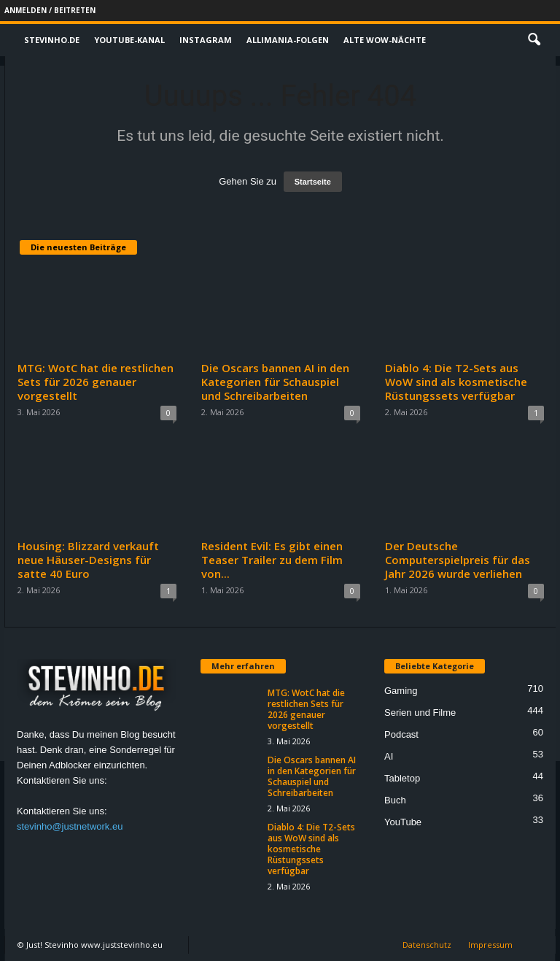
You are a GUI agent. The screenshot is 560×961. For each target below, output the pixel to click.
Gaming (401, 691)
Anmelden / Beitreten (50, 10)
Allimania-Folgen (288, 40)
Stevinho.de (52, 40)
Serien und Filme (420, 713)
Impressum (490, 945)
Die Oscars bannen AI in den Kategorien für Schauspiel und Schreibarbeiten (275, 382)
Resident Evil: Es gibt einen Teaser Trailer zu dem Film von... (272, 560)
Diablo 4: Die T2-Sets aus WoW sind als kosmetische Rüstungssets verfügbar (456, 382)
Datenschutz (427, 945)
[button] (534, 40)
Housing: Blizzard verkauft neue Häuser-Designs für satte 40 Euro (88, 560)
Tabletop (402, 778)
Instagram (206, 40)
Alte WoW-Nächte (385, 40)
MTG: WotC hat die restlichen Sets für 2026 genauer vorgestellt (96, 382)
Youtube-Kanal (129, 40)
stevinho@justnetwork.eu (70, 826)
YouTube (403, 822)
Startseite (313, 182)
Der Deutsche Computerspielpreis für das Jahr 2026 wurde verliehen (458, 560)
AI (389, 756)
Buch (395, 800)
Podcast (401, 734)
